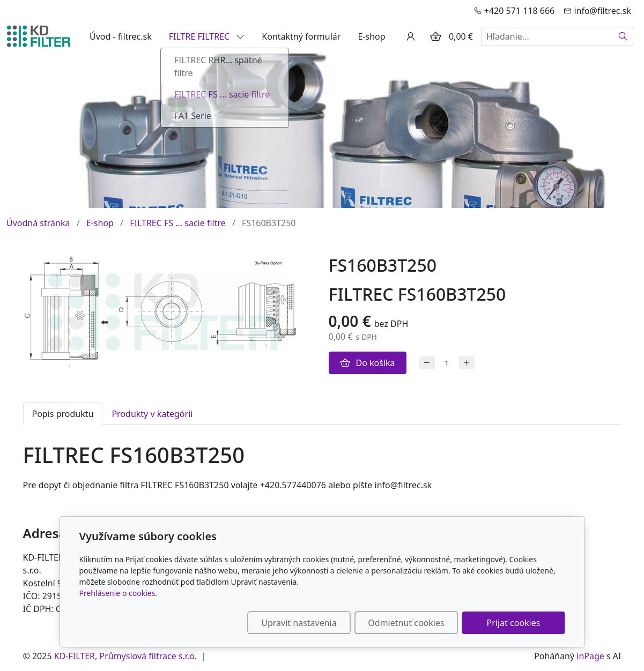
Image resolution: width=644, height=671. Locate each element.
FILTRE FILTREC (207, 36)
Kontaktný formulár (301, 36)
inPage (590, 656)
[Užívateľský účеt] (411, 36)
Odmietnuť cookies (406, 623)
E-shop (371, 36)
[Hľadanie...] (547, 36)
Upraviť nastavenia (299, 623)
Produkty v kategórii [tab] (152, 414)
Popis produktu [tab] (63, 414)
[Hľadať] (623, 36)
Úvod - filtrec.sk (121, 36)
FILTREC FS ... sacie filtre (178, 223)
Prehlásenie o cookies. (119, 593)
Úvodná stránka (38, 223)
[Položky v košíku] (435, 36)
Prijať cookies (514, 623)
